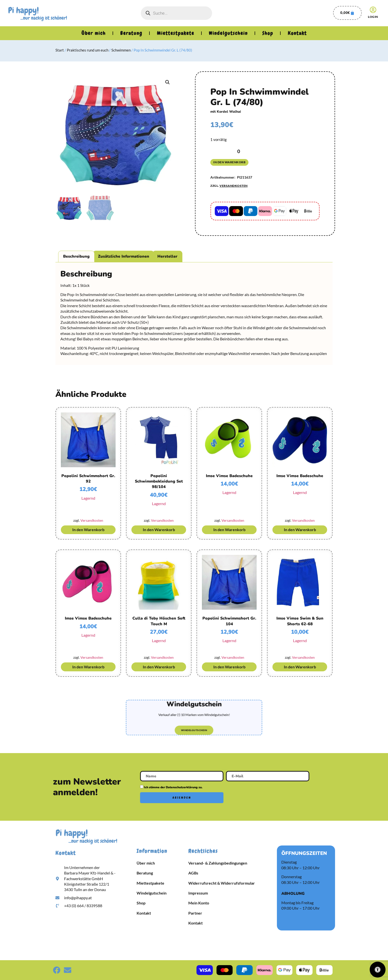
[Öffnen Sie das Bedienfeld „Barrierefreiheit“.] (378, 970)
